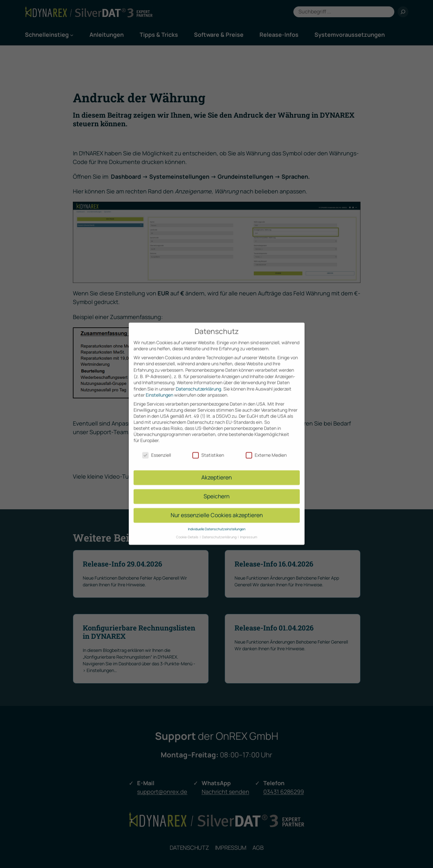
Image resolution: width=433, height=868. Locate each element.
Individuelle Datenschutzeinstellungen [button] (217, 522)
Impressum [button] (249, 530)
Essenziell (157, 448)
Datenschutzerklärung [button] (220, 530)
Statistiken (208, 448)
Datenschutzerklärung (198, 382)
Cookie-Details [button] (188, 530)
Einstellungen (159, 388)
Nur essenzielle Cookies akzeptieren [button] (217, 508)
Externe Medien (266, 448)
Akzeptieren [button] (216, 470)
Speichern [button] (216, 489)
